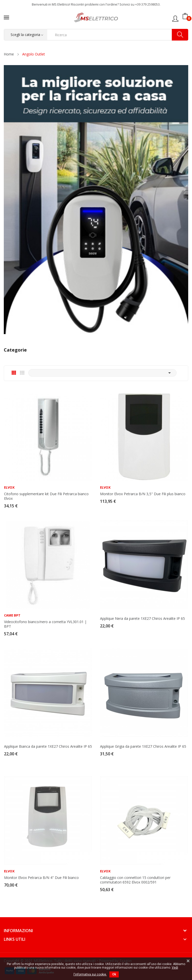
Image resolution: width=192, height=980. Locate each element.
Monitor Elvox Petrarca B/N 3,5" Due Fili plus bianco (143, 494)
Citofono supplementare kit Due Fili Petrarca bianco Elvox (46, 496)
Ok (114, 974)
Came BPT (12, 615)
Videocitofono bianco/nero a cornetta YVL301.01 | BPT (45, 624)
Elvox (9, 487)
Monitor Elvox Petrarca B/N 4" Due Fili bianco (41, 878)
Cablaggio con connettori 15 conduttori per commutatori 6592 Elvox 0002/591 (135, 880)
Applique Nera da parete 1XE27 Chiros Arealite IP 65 (142, 619)
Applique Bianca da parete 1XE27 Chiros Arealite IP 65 (48, 746)
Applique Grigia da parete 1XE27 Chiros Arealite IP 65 (143, 746)
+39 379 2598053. (148, 4)
